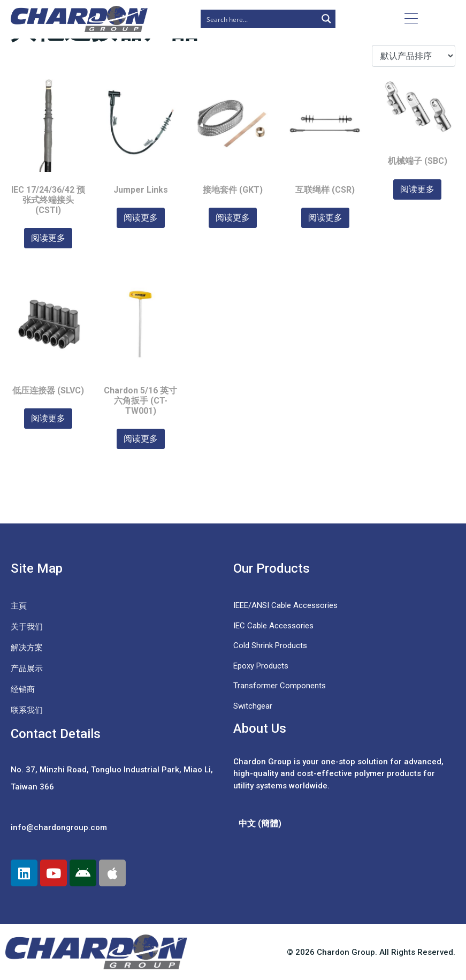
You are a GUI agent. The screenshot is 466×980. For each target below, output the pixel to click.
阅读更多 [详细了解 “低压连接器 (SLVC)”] (48, 418)
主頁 (19, 606)
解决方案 (27, 648)
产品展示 (27, 668)
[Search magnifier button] (326, 19)
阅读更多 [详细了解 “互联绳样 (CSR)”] (325, 218)
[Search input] (259, 19)
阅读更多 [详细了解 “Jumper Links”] (141, 218)
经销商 (23, 689)
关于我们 (27, 627)
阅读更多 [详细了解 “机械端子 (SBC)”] (417, 189)
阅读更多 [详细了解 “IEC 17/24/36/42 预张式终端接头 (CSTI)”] (48, 238)
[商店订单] (414, 56)
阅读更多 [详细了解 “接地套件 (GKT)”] (233, 218)
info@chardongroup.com (59, 827)
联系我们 (27, 710)
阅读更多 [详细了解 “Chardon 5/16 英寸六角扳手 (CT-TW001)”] (141, 439)
